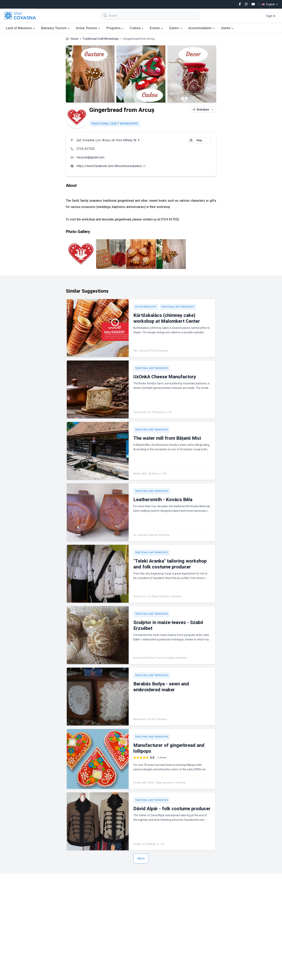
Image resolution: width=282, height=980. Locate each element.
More (141, 858)
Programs (115, 28)
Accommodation (201, 28)
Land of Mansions (20, 28)
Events (156, 28)
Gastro (176, 28)
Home (74, 39)
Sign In (271, 16)
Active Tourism (88, 28)
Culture (137, 28)
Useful (227, 28)
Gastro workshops (146, 307)
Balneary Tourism (55, 28)
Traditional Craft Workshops (101, 39)
